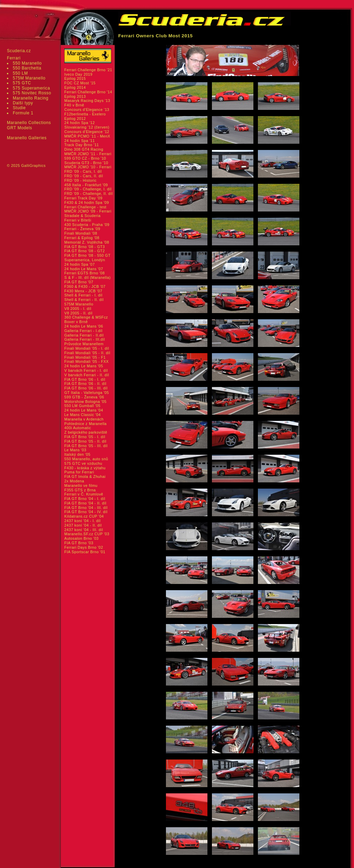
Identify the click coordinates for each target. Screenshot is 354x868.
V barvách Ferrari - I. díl (86, 370)
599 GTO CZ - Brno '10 (85, 158)
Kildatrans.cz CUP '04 (84, 516)
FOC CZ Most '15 (80, 83)
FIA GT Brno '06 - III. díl (86, 388)
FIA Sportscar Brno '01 (85, 552)
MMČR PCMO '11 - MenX (87, 136)
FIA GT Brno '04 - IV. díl (86, 512)
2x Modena (74, 481)
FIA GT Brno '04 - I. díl (85, 499)
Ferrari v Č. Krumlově (84, 494)
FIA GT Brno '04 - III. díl (86, 508)
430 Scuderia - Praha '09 (87, 225)
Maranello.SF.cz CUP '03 (87, 534)
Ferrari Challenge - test (85, 207)
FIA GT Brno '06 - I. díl (85, 379)
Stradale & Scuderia (82, 216)
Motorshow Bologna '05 (85, 402)
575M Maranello (29, 78)
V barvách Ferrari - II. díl (87, 375)
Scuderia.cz (19, 51)
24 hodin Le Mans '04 (84, 410)
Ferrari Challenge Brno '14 (88, 92)
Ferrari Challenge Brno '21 (88, 70)
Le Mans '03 (75, 450)
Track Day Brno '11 (82, 145)
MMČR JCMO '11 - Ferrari (88, 154)
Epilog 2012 (75, 119)
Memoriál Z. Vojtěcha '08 (87, 242)
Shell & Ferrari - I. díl (83, 295)
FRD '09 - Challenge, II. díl (88, 194)
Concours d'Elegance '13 (87, 110)
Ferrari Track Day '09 (83, 198)
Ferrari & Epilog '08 (82, 238)
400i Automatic (78, 428)
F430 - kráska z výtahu (85, 468)
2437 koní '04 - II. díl (83, 525)
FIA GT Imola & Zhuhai (85, 477)
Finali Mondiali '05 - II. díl (87, 353)
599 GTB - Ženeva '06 (84, 397)
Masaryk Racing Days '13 (87, 101)
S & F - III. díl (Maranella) (87, 277)
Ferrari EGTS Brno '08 (85, 273)
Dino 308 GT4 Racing (84, 149)
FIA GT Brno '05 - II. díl (85, 441)
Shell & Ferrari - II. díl (84, 300)
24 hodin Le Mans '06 (84, 326)
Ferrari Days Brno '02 (84, 547)
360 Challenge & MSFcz (86, 317)
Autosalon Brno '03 (81, 538)
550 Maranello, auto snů (86, 459)
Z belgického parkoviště (86, 432)
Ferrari (14, 58)
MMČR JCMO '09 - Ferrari (88, 211)
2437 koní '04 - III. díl (84, 530)
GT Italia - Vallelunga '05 (87, 393)
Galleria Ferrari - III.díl (85, 339)
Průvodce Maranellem (84, 344)
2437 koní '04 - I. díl (82, 521)
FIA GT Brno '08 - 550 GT (87, 255)
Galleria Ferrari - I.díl (83, 331)
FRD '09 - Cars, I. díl (83, 171)
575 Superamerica (31, 88)
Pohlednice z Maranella (86, 424)
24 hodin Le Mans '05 (84, 366)
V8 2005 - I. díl (78, 309)
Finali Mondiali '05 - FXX (87, 361)
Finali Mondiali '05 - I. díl (87, 348)
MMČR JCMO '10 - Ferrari (88, 167)
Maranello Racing (31, 98)
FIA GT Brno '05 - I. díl (85, 437)
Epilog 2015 (75, 78)
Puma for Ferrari (79, 472)
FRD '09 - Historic (80, 180)
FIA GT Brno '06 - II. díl (85, 384)
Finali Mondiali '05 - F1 (85, 357)
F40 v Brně (74, 105)
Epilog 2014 (75, 87)
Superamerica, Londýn (85, 260)
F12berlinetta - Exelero (85, 114)
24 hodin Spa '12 (80, 123)
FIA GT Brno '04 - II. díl (85, 503)
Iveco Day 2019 (78, 74)
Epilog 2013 (75, 96)
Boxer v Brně (76, 322)
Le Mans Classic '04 (82, 415)
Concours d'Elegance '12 (87, 132)
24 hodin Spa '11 (80, 141)
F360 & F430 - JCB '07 (85, 286)
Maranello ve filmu (81, 485)
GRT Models (20, 128)
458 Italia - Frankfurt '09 (86, 185)
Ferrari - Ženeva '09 (82, 229)
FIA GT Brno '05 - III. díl (86, 446)
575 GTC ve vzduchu (83, 463)
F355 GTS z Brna (80, 490)
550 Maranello (27, 63)
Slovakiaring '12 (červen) (87, 127)
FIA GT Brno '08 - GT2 (85, 251)
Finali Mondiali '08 (81, 233)
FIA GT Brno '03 (79, 543)
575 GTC (22, 83)
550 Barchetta (27, 68)
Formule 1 (23, 113)
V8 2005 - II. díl (78, 313)
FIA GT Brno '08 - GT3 (85, 247)
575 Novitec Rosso (32, 93)
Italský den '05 (77, 454)
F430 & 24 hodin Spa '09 (87, 202)
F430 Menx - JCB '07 (83, 291)
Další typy (23, 103)
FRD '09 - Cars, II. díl (84, 176)
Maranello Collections (29, 123)
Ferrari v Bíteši (78, 220)
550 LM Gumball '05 (82, 406)
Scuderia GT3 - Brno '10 (86, 163)
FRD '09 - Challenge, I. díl (88, 189)
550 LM (20, 73)
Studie (19, 108)
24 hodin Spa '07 (80, 264)
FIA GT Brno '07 (79, 282)
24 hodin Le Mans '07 (84, 269)
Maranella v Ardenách (84, 419)
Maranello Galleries (27, 138)
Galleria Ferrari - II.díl (84, 335)
